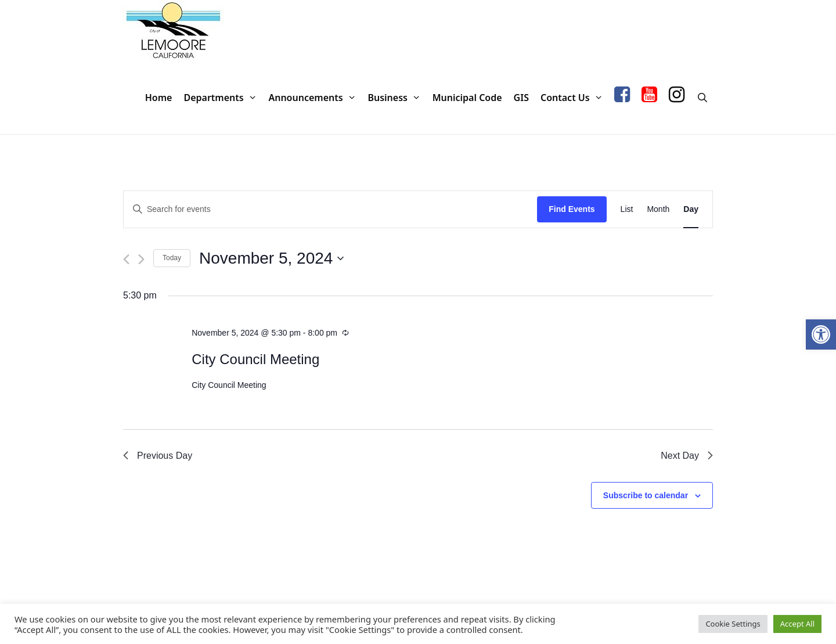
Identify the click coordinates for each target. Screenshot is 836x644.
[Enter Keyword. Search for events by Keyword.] (330, 209)
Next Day (687, 456)
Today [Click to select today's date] (172, 258)
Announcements (315, 98)
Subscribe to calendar (646, 495)
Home (159, 98)
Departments (223, 98)
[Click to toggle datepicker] (271, 258)
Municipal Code (467, 98)
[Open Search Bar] (702, 98)
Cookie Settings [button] (733, 624)
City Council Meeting (255, 359)
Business (397, 98)
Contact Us (574, 98)
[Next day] (141, 259)
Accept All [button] (797, 624)
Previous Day (158, 456)
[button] (821, 334)
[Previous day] (126, 259)
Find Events (572, 209)
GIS (521, 98)
